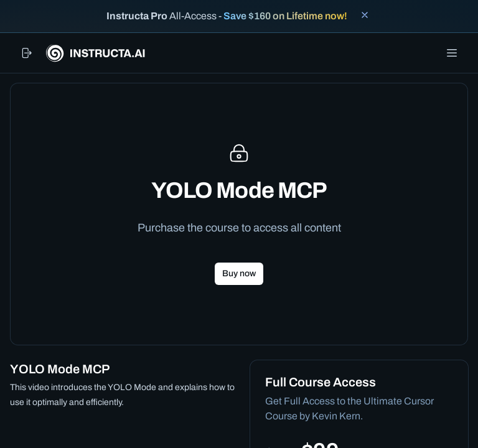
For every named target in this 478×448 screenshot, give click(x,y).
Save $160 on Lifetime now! (285, 16)
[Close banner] (365, 15)
